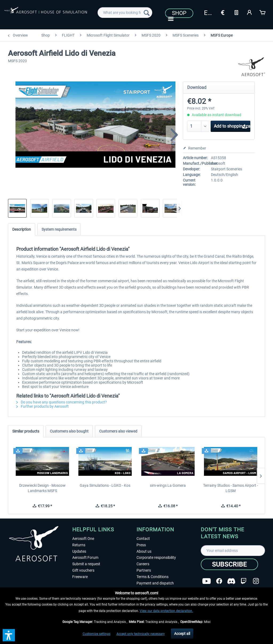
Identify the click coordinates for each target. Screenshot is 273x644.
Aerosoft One (83, 539)
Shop (179, 13)
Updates (79, 551)
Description (22, 229)
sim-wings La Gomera (168, 485)
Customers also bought (69, 431)
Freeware (80, 577)
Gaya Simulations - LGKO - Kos (105, 485)
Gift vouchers (83, 570)
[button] (9, 635)
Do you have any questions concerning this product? (62, 402)
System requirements (59, 229)
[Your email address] (233, 551)
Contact (143, 539)
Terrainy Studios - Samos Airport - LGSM (231, 488)
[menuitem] (125, 13)
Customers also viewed (118, 431)
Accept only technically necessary (141, 634)
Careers (143, 564)
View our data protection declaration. (166, 611)
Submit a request (86, 564)
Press (141, 545)
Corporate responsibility (156, 557)
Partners (144, 570)
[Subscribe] (229, 564)
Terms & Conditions (152, 577)
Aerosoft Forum (85, 557)
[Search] (147, 13)
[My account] (250, 12)
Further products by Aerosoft (43, 406)
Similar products (26, 431)
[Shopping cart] (263, 12)
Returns (79, 545)
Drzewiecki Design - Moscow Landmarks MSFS (42, 488)
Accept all (182, 634)
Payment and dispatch (155, 583)
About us (144, 551)
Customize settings (97, 634)
